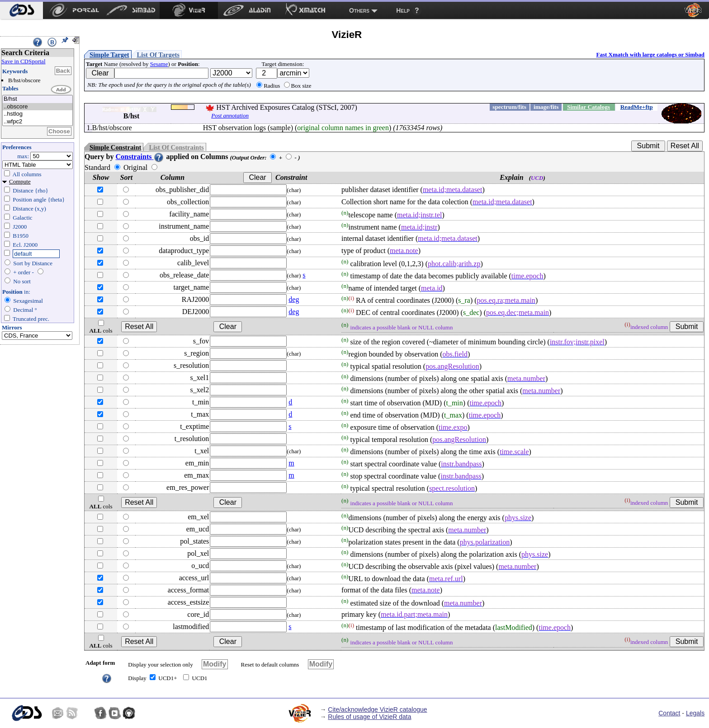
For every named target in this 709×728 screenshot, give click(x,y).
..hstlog (38, 114)
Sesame (159, 64)
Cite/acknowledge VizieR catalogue (377, 709)
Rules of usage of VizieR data (369, 717)
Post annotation (230, 115)
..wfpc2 (38, 122)
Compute (20, 181)
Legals (695, 713)
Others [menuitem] (359, 10)
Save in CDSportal (24, 61)
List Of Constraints (176, 147)
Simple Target (109, 55)
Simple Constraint (115, 147)
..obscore (38, 107)
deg (294, 299)
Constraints (140, 157)
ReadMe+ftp (637, 107)
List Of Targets (158, 55)
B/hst (38, 99)
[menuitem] (21, 10)
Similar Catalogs (588, 107)
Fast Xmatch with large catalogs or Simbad (650, 54)
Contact (669, 713)
